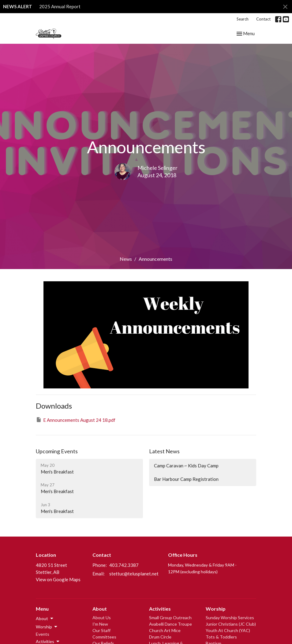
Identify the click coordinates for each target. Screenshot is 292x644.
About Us (102, 618)
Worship (216, 609)
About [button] (45, 619)
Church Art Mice (165, 630)
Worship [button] (47, 627)
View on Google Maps (58, 579)
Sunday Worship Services (230, 618)
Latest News (164, 451)
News (126, 259)
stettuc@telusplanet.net (134, 574)
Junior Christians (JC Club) (231, 624)
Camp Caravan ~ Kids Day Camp (186, 466)
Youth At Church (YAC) (228, 630)
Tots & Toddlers (221, 637)
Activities (160, 609)
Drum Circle (160, 637)
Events (43, 634)
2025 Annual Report (60, 6)
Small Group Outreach (170, 618)
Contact (263, 19)
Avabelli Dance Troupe (170, 624)
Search (243, 19)
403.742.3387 (124, 565)
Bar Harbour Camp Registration (186, 479)
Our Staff (101, 630)
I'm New (100, 624)
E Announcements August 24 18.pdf (76, 420)
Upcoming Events (57, 451)
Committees (104, 637)
